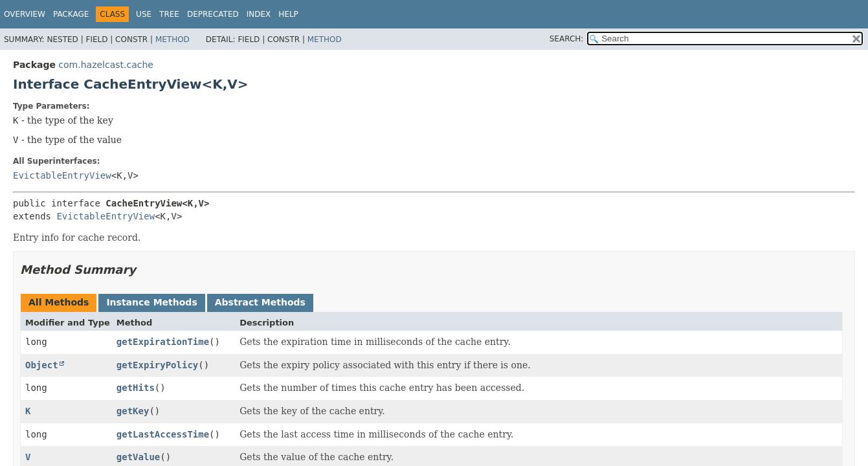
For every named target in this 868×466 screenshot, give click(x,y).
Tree (169, 14)
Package (71, 14)
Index (259, 14)
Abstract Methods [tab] (260, 302)
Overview (25, 14)
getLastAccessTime (163, 434)
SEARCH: (567, 39)
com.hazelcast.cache (106, 65)
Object (42, 365)
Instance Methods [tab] (151, 302)
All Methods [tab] (59, 302)
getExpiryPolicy (157, 365)
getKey (133, 411)
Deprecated (213, 14)
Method (172, 39)
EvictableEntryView (62, 175)
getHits (136, 388)
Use (144, 14)
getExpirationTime (163, 342)
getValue (138, 457)
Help (288, 14)
